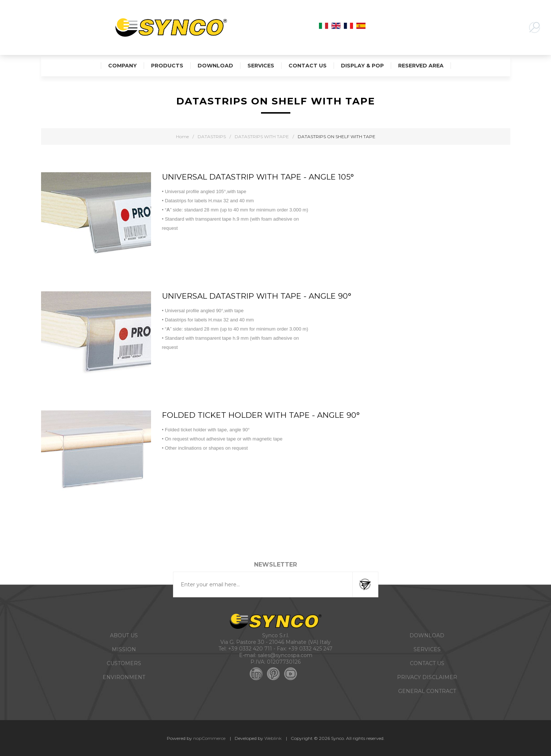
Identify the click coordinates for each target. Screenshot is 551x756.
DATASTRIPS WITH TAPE (262, 137)
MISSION (124, 649)
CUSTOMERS (124, 663)
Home (182, 137)
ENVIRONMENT (124, 677)
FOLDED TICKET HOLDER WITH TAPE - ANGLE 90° (261, 415)
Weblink (273, 738)
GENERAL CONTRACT (427, 691)
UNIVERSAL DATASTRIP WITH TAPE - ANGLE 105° (258, 177)
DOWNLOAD (427, 635)
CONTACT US (427, 663)
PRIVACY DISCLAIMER (427, 677)
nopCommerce (209, 738)
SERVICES (427, 649)
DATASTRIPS (212, 137)
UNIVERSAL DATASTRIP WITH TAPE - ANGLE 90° (257, 296)
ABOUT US (124, 635)
